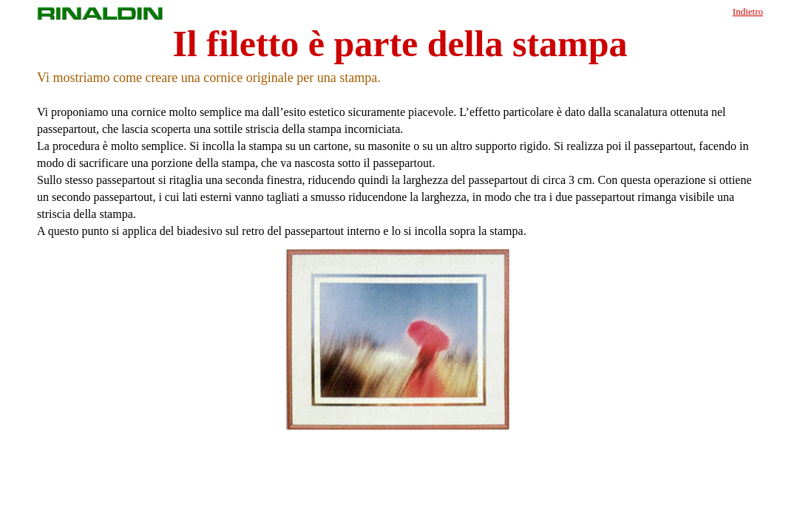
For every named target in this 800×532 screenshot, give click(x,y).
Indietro (748, 11)
